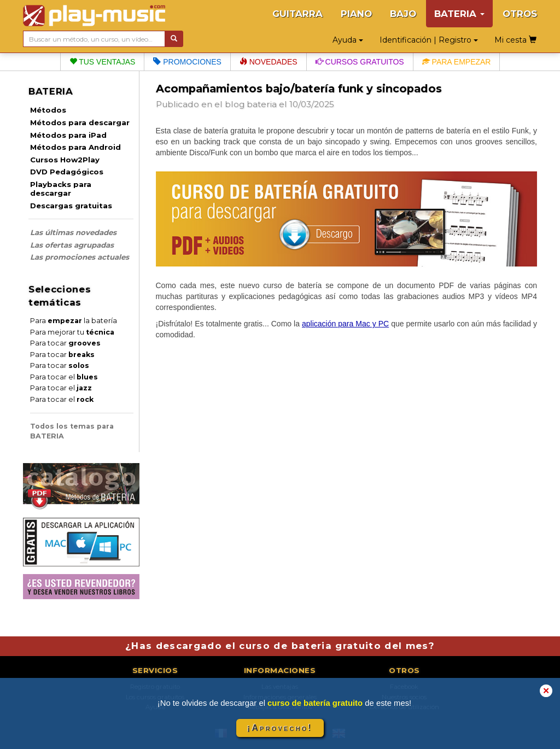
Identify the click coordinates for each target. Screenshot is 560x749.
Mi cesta (515, 40)
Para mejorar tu (72, 332)
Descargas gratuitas (71, 206)
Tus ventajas (103, 62)
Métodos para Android (75, 147)
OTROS (520, 14)
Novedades (269, 62)
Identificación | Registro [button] (429, 40)
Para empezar (457, 62)
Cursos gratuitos (360, 62)
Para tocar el (64, 377)
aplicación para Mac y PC (345, 324)
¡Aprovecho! (280, 728)
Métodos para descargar (80, 122)
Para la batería (74, 321)
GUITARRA (297, 14)
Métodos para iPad (68, 135)
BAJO (403, 14)
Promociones (187, 62)
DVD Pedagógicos (67, 172)
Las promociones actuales (80, 257)
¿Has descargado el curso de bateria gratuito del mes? (280, 646)
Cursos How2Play (65, 160)
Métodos (48, 110)
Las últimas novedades (73, 232)
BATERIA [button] (459, 14)
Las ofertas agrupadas (72, 245)
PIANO (356, 14)
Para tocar (65, 343)
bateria (262, 104)
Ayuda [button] (348, 40)
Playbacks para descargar (61, 189)
